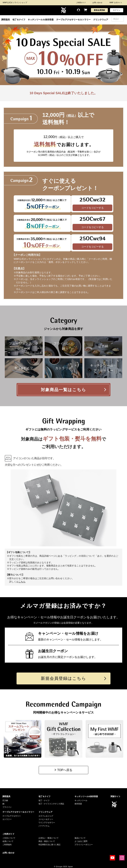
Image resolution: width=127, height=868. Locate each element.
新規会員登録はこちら (63, 678)
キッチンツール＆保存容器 (41, 20)
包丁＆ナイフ (19, 20)
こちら (22, 582)
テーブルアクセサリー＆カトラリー (73, 20)
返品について (80, 838)
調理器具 (6, 20)
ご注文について (9, 838)
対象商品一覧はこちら (63, 390)
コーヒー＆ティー (46, 819)
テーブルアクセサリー (12, 816)
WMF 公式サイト (116, 3)
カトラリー (7, 819)
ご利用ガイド (81, 3)
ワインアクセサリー (47, 823)
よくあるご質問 (81, 841)
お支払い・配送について (49, 838)
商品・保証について (47, 841)
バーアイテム (44, 826)
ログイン (117, 10)
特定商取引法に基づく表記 (49, 845)
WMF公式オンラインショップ (15, 2)
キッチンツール (81, 800)
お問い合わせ (97, 3)
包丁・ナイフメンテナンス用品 (51, 804)
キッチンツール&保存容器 (86, 796)
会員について (8, 841)
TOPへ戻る (65, 770)
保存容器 (78, 804)
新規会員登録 (99, 10)
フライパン (7, 807)
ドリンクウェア (101, 20)
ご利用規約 (7, 845)
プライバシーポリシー (84, 845)
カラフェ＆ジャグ (46, 816)
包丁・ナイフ (44, 800)
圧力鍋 (5, 800)
